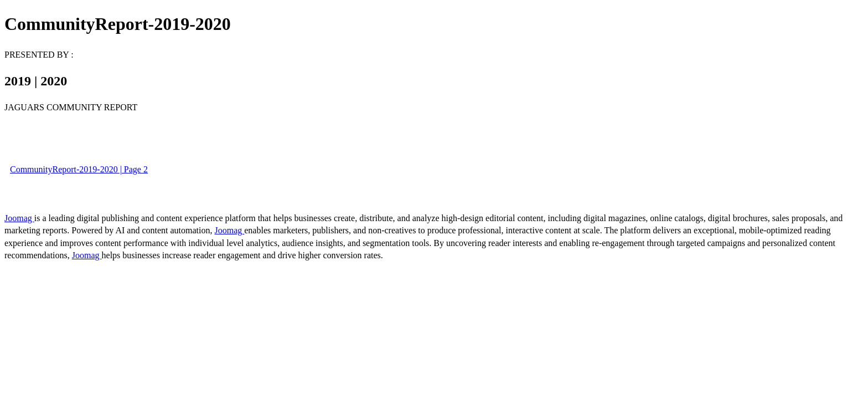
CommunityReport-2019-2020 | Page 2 (79, 169)
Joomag (19, 218)
